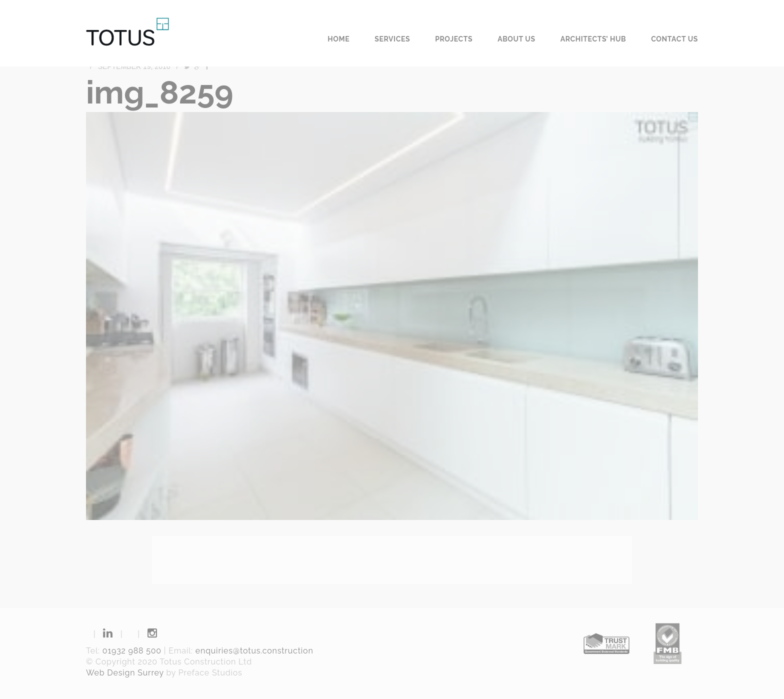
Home (338, 39)
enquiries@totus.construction (254, 651)
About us (516, 39)
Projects (454, 39)
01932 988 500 (132, 651)
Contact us (674, 39)
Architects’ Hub (593, 39)
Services (392, 39)
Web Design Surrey (125, 673)
